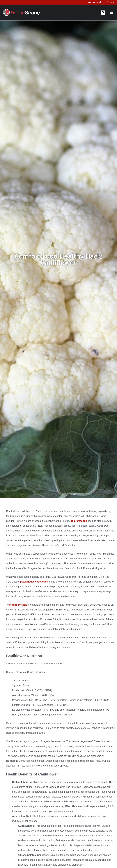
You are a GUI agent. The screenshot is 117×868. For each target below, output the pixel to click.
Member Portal (94, 2)
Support (110, 2)
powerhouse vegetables (34, 582)
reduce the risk (18, 605)
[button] (103, 13)
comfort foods (79, 521)
